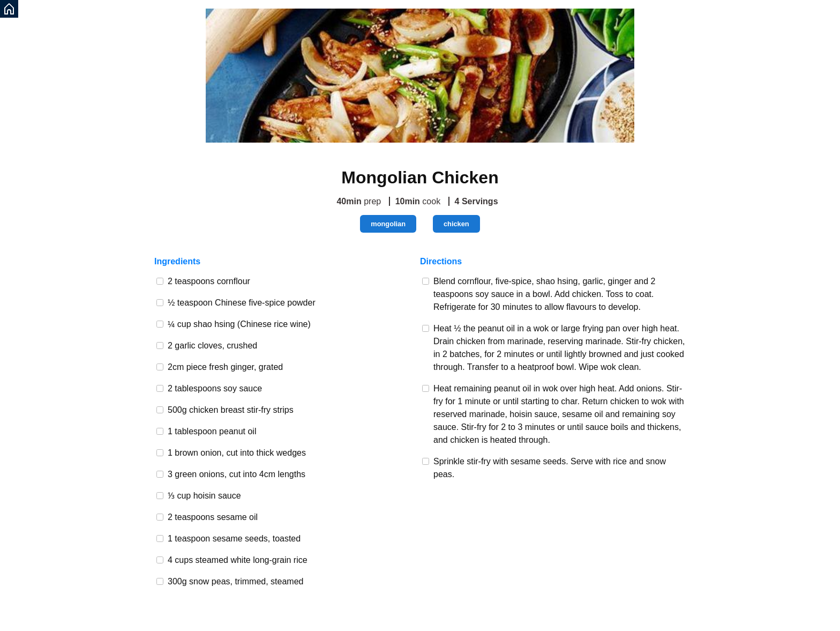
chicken (456, 224)
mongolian (388, 224)
